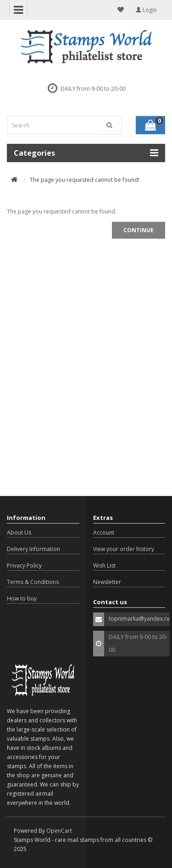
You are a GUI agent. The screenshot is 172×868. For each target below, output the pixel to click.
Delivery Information (33, 549)
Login (146, 10)
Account (104, 532)
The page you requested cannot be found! (85, 180)
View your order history (124, 549)
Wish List (104, 565)
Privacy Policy (24, 565)
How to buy (22, 598)
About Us (19, 532)
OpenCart (59, 831)
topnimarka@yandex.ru (139, 619)
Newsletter (107, 582)
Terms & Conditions (33, 582)
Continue (139, 230)
